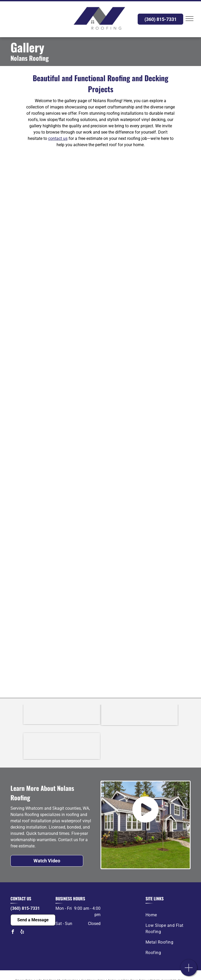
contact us (58, 138)
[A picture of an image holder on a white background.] (56, 196)
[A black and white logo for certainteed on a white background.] (62, 719)
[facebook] (13, 932)
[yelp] (22, 932)
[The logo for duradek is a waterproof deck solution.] (140, 719)
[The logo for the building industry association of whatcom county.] (62, 747)
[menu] (189, 19)
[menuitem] (166, 915)
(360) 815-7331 (25, 908)
